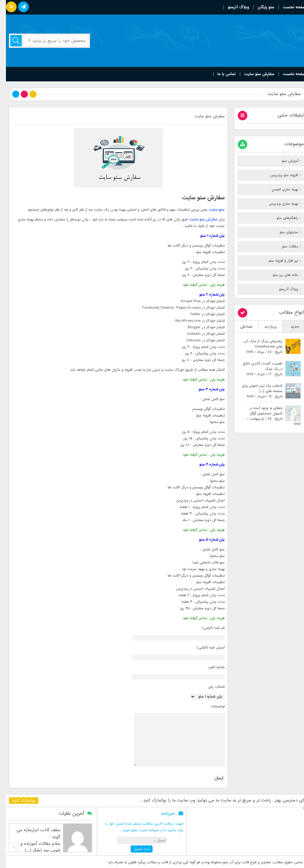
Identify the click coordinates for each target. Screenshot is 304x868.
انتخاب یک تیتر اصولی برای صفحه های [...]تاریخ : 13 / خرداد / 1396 (256, 391)
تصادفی (240, 327)
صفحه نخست (288, 7)
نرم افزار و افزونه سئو (277, 261)
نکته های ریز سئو (280, 275)
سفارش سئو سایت (253, 74)
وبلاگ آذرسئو (232, 7)
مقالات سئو (284, 247)
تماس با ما (221, 74)
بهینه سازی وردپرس (278, 204)
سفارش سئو (202, 220)
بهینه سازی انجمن (279, 190)
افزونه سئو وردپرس (278, 175)
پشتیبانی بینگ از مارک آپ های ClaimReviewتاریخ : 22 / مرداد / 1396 (257, 347)
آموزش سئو (284, 161)
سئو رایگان (260, 7)
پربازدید (265, 327)
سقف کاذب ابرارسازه (36, 830)
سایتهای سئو (283, 232)
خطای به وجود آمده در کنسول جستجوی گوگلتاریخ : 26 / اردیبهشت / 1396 (268, 416)
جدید (289, 327)
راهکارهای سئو (281, 218)
